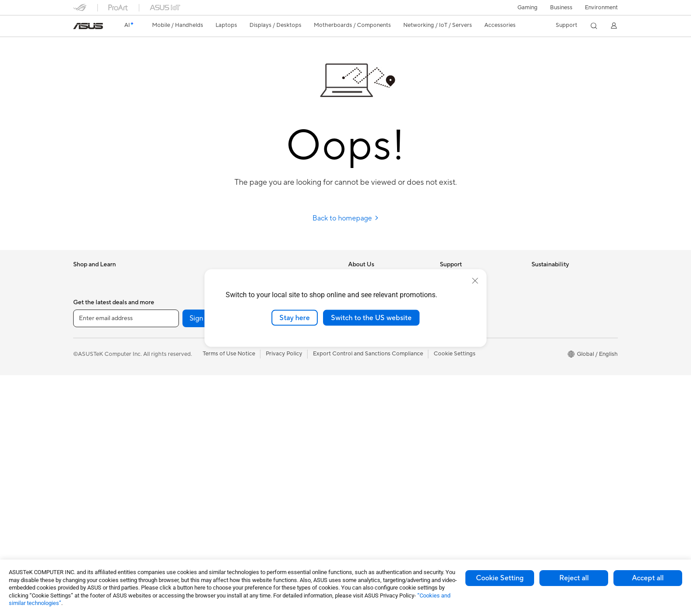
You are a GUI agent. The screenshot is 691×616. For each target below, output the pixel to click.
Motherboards (184, 318)
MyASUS (452, 370)
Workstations (91, 517)
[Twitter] (335, 559)
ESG (537, 278)
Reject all (574, 578)
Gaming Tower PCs (98, 478)
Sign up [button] (201, 559)
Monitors (85, 425)
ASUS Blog (363, 477)
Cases (172, 344)
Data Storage (182, 397)
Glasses (174, 291)
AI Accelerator (183, 424)
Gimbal (264, 503)
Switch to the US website (371, 317)
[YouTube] (279, 559)
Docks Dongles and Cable (289, 463)
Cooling (175, 358)
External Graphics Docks (197, 411)
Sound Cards (181, 437)
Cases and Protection (283, 437)
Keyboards (269, 371)
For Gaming (88, 385)
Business (561, 7)
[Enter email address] (126, 559)
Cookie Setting (500, 578)
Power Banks (272, 477)
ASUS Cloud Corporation (381, 357)
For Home (86, 332)
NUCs (81, 491)
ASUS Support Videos (469, 357)
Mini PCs (85, 504)
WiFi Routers (181, 490)
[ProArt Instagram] (448, 559)
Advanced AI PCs (371, 411)
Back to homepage (346, 218)
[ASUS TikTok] (420, 559)
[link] (88, 26)
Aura (354, 503)
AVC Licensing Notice (376, 463)
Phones (83, 291)
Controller (269, 490)
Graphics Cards (185, 331)
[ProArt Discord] (476, 559)
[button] (528, 7)
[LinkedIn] (363, 559)
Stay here (295, 317)
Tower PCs (87, 464)
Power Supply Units (190, 371)
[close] (475, 280)
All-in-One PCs (92, 451)
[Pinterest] (391, 559)
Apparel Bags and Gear (285, 424)
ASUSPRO (362, 437)
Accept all (648, 578)
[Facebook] (307, 559)
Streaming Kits (274, 411)
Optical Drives (183, 384)
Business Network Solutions (201, 524)
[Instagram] (250, 559)
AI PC (356, 397)
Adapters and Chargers (286, 450)
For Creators (90, 358)
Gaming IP (269, 516)
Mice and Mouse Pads (284, 384)
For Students (90, 371)
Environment (601, 7)
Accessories (89, 305)
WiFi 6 (173, 477)
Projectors (87, 438)
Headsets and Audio (281, 397)
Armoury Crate (368, 490)
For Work (85, 345)
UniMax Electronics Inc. (379, 370)
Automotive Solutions (376, 450)
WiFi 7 (173, 464)
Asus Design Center (374, 424)
